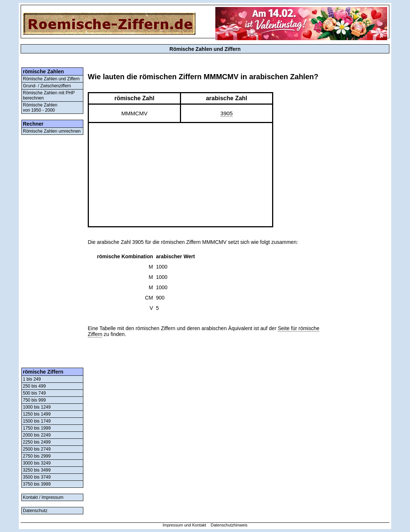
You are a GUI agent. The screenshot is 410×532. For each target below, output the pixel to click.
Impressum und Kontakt (184, 525)
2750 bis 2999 (37, 456)
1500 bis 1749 (37, 421)
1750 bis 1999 (37, 428)
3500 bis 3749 (37, 477)
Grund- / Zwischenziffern (47, 86)
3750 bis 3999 (37, 484)
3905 (227, 113)
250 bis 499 (34, 386)
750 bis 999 (34, 400)
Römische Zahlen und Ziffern (51, 79)
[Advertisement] (52, 251)
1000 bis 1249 (37, 407)
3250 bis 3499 (37, 470)
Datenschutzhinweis (229, 525)
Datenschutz (35, 511)
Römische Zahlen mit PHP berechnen (49, 95)
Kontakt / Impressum (43, 497)
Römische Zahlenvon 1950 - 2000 (40, 108)
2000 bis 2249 (37, 435)
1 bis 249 (32, 379)
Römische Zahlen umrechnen (52, 131)
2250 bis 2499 (37, 442)
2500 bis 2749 (37, 449)
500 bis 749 (34, 393)
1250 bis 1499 (37, 414)
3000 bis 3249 (37, 463)
